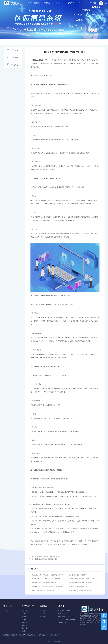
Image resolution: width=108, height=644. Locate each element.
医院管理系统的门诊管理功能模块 (43, 590)
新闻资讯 (59, 3)
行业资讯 (15, 58)
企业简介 (6, 611)
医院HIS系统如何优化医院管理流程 (80, 583)
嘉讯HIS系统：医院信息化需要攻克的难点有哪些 (48, 586)
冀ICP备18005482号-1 (54, 641)
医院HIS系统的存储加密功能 (78, 586)
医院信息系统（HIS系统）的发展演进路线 (83, 579)
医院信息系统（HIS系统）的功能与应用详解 (46, 579)
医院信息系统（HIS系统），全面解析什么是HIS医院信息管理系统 (53, 575)
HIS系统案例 (70, 3)
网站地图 (13, 635)
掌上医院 (24, 625)
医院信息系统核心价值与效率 (79, 575)
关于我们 (37, 3)
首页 (29, 3)
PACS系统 (76, 200)
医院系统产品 (48, 3)
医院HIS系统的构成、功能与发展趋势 (44, 583)
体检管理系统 (56, 635)
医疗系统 (24, 611)
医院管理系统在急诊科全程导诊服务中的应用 (84, 590)
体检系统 (24, 622)
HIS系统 (24, 614)
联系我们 (93, 3)
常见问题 (15, 65)
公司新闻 (15, 50)
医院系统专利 (82, 3)
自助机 (24, 631)
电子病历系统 (61, 200)
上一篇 (44, 556)
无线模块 (32, 635)
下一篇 (43, 559)
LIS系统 (69, 200)
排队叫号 (24, 628)
